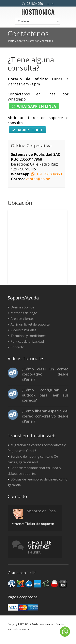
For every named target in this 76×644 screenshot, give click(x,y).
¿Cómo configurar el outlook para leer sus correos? (45, 395)
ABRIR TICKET (27, 130)
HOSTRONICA (38, 13)
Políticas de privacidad (26, 341)
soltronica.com (22, 629)
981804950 (33, 4)
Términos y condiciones (27, 336)
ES (48, 4)
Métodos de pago (22, 313)
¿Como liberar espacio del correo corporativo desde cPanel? (45, 416)
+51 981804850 (47, 174)
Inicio (11, 41)
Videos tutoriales (22, 330)
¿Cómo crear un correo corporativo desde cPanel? (45, 374)
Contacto (16, 347)
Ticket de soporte (39, 524)
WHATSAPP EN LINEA (34, 106)
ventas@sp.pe (38, 179)
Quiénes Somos (21, 307)
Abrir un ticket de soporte (29, 324)
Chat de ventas (40, 547)
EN (52, 4)
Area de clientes (21, 319)
